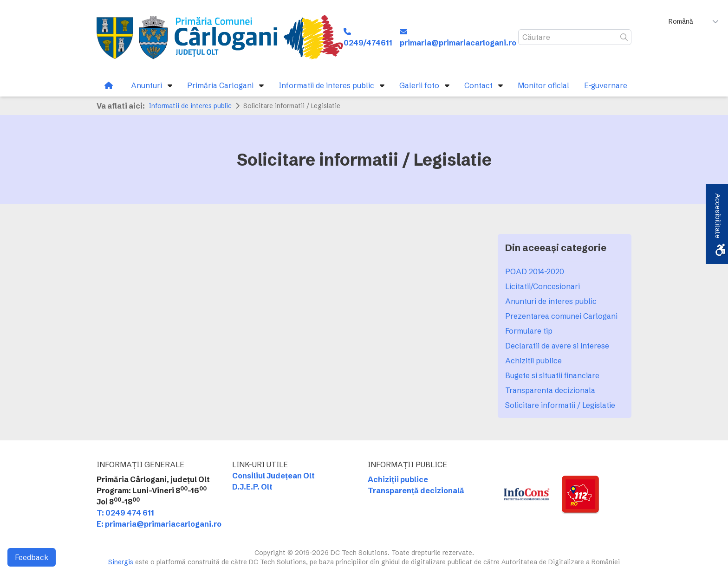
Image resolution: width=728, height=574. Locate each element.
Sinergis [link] (121, 562)
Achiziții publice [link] (398, 479)
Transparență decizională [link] (416, 490)
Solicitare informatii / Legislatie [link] (560, 405)
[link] (220, 37)
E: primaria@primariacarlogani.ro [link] (159, 524)
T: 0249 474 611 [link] (125, 513)
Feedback (32, 557)
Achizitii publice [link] (533, 361)
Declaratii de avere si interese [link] (557, 346)
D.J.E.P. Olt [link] (252, 487)
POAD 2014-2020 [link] (535, 271)
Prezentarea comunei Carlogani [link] (561, 316)
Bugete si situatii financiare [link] (552, 375)
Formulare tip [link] (529, 331)
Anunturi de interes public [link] (551, 301)
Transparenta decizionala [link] (550, 390)
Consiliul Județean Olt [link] (273, 476)
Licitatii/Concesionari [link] (543, 286)
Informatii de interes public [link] (190, 106)
